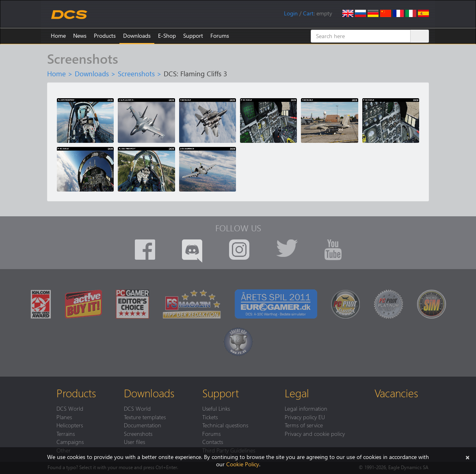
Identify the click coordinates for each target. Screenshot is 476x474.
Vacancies (396, 393)
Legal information (306, 408)
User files (134, 442)
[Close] (467, 457)
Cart (308, 13)
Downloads (137, 36)
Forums (220, 36)
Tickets (210, 417)
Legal (297, 393)
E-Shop (167, 36)
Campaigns (70, 442)
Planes (64, 417)
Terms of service (304, 425)
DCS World (70, 408)
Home (58, 36)
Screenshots (136, 73)
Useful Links (216, 408)
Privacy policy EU (305, 417)
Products (105, 36)
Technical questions (225, 425)
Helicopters (70, 425)
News (80, 36)
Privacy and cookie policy (315, 433)
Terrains (66, 433)
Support (193, 36)
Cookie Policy (243, 464)
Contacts (213, 442)
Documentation (143, 425)
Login (291, 13)
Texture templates (145, 417)
